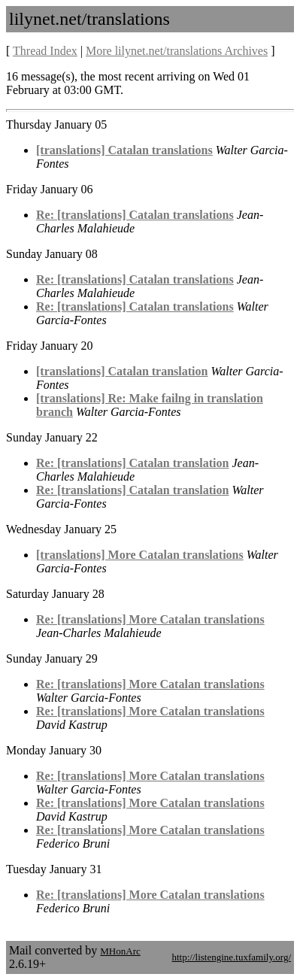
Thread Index (45, 51)
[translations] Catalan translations (124, 150)
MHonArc (120, 951)
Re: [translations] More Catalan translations (150, 619)
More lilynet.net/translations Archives (177, 51)
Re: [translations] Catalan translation (132, 463)
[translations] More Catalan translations (140, 555)
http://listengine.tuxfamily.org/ (231, 957)
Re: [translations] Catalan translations (135, 215)
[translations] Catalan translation (122, 371)
